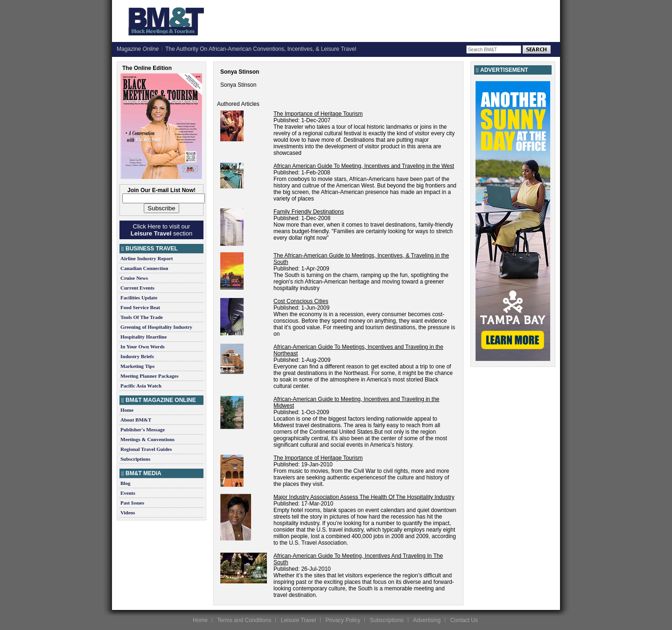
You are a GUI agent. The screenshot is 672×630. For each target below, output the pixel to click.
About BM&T (136, 420)
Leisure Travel (298, 620)
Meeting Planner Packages (149, 376)
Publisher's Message (143, 429)
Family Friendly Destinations (309, 212)
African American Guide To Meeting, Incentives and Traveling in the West (364, 166)
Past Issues (132, 503)
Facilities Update (139, 298)
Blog (125, 483)
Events (128, 493)
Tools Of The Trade (142, 317)
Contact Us (464, 620)
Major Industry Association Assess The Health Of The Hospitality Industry (364, 497)
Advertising (427, 620)
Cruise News (134, 278)
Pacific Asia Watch (141, 386)
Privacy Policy (343, 620)
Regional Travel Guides (146, 449)
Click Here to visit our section (161, 230)
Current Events (137, 288)
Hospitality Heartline (143, 337)
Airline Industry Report (147, 258)
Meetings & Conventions (147, 439)
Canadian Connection (144, 268)
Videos (128, 512)
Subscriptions (135, 459)
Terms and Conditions (244, 620)
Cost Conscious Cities (301, 301)
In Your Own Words (143, 346)
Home (127, 410)
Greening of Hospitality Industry (156, 327)
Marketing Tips (137, 366)
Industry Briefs (137, 356)
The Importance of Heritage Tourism (318, 114)
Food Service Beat (140, 307)
